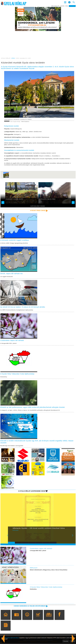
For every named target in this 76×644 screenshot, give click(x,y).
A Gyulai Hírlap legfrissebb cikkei (32, 492)
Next (73, 537)
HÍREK (13, 58)
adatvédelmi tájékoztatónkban (11, 638)
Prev (10, 537)
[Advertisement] (38, 43)
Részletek (66, 641)
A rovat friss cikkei (38, 211)
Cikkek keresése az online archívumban (29, 607)
